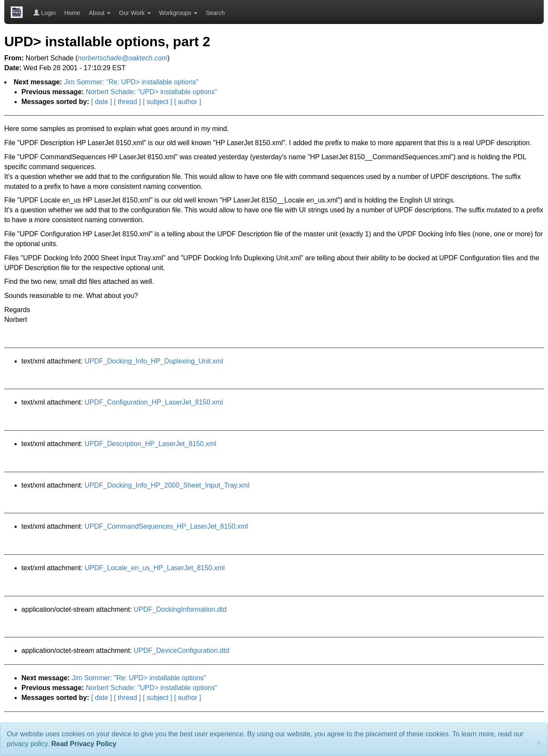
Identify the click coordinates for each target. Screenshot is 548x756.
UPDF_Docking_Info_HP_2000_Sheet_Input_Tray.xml (167, 485)
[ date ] (102, 102)
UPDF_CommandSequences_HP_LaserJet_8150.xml (167, 526)
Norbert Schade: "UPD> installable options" (151, 92)
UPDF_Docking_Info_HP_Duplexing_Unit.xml (154, 361)
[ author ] (188, 102)
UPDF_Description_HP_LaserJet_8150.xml (151, 444)
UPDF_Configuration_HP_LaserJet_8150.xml (154, 402)
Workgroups (178, 13)
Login (45, 13)
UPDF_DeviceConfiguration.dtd (181, 650)
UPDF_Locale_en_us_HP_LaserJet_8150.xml (155, 568)
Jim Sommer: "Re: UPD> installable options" (131, 82)
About (100, 13)
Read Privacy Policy (84, 744)
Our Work (135, 13)
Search (215, 13)
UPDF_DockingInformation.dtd (180, 609)
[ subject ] (158, 102)
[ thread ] (127, 102)
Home (72, 13)
